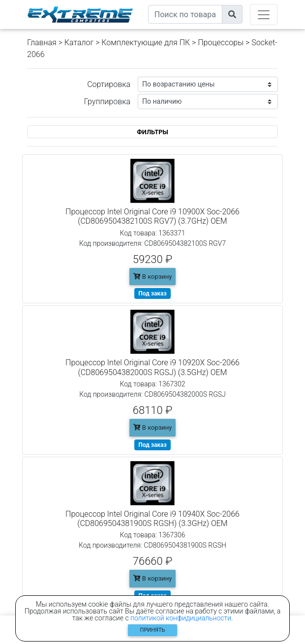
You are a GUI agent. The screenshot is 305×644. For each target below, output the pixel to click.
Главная (42, 43)
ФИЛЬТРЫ (152, 132)
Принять (153, 630)
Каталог (79, 43)
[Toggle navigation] (264, 15)
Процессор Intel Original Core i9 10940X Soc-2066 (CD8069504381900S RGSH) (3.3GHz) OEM (152, 519)
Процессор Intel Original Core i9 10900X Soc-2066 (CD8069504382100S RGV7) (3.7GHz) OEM (152, 216)
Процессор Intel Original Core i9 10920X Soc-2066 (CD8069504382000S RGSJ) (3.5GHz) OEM (152, 367)
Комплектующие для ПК (146, 43)
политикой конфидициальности (181, 618)
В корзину (153, 277)
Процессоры (221, 43)
